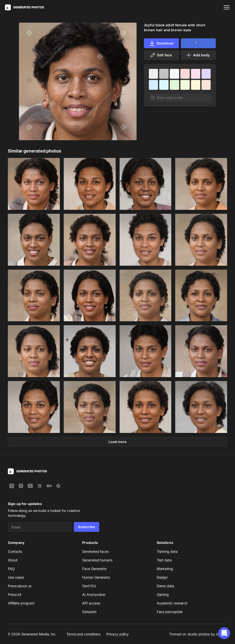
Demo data (165, 586)
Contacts (15, 551)
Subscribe (86, 527)
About (13, 560)
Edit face (161, 55)
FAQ (11, 569)
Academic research (172, 603)
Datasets (89, 612)
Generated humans (97, 560)
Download (161, 43)
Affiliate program (21, 603)
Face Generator (94, 569)
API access (91, 603)
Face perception (170, 612)
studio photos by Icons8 (207, 634)
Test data (164, 560)
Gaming (163, 594)
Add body (198, 55)
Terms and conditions (83, 634)
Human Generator (96, 577)
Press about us (20, 586)
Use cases (16, 577)
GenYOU (89, 586)
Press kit (15, 594)
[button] (224, 633)
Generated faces (95, 551)
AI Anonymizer (94, 594)
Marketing (165, 569)
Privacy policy (117, 634)
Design (162, 577)
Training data (167, 551)
